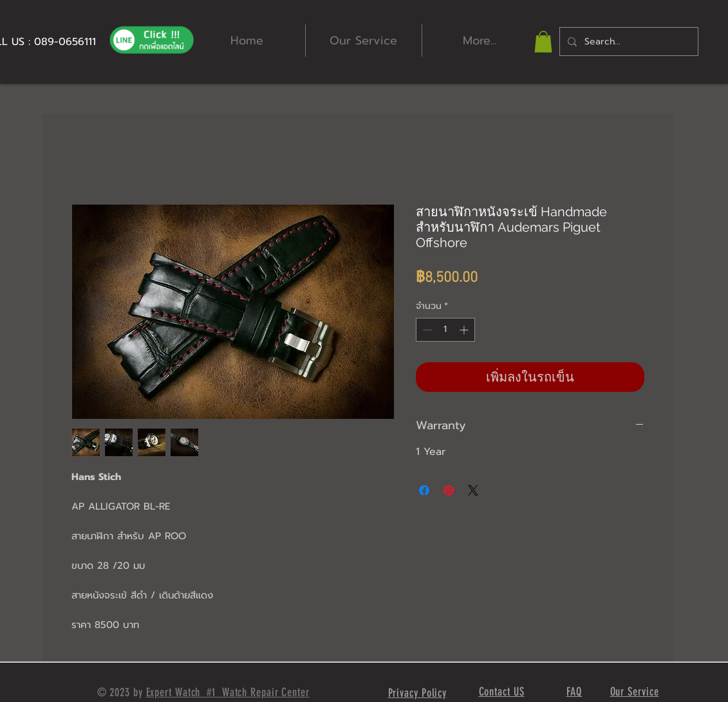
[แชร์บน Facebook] (424, 490)
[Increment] (465, 330)
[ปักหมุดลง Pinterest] (449, 490)
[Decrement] (426, 330)
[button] (543, 42)
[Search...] (628, 42)
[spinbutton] (445, 330)
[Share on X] (473, 490)
